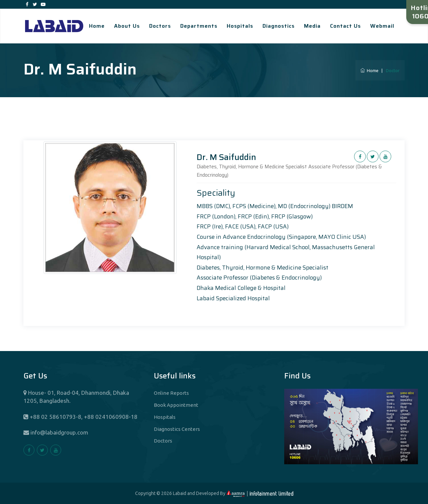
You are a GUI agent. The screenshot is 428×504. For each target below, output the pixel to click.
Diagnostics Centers (177, 429)
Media (312, 26)
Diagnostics (279, 26)
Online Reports (171, 393)
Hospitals (240, 26)
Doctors (160, 26)
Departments (199, 26)
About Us (127, 26)
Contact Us (345, 26)
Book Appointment (176, 405)
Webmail (382, 26)
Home (97, 26)
